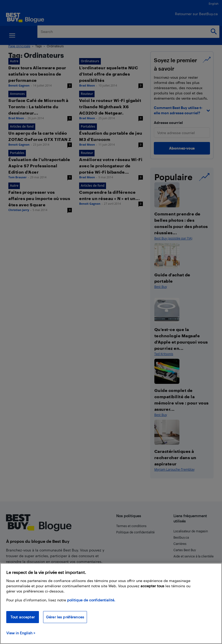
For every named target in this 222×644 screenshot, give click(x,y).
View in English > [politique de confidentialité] (21, 633)
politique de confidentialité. (91, 600)
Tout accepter (23, 617)
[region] (111, 603)
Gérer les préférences (65, 617)
